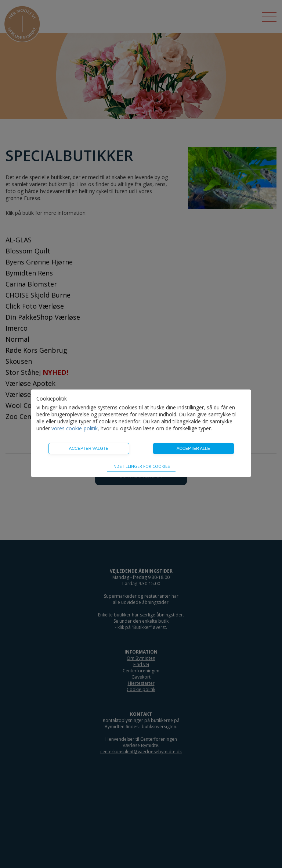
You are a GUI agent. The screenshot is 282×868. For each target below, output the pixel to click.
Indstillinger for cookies (141, 466)
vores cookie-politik (75, 428)
